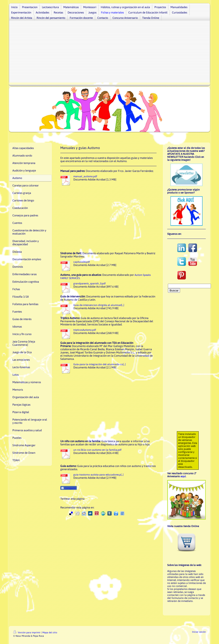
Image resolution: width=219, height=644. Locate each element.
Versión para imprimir (27, 632)
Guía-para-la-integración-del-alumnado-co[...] (99, 364)
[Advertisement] (109, 53)
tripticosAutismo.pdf (85, 330)
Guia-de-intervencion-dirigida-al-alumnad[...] (99, 305)
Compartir (69, 488)
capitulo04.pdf (82, 262)
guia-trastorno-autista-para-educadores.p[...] (98, 475)
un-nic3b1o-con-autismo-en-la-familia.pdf (97, 450)
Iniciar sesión (199, 632)
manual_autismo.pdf (85, 176)
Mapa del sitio (50, 632)
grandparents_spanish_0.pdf (90, 284)
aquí (183, 476)
